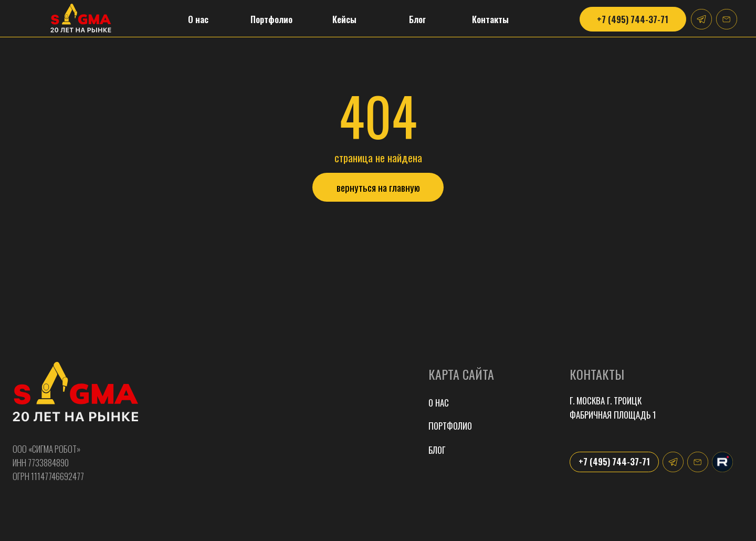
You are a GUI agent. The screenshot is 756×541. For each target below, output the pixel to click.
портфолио (450, 426)
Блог (437, 450)
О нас (439, 403)
